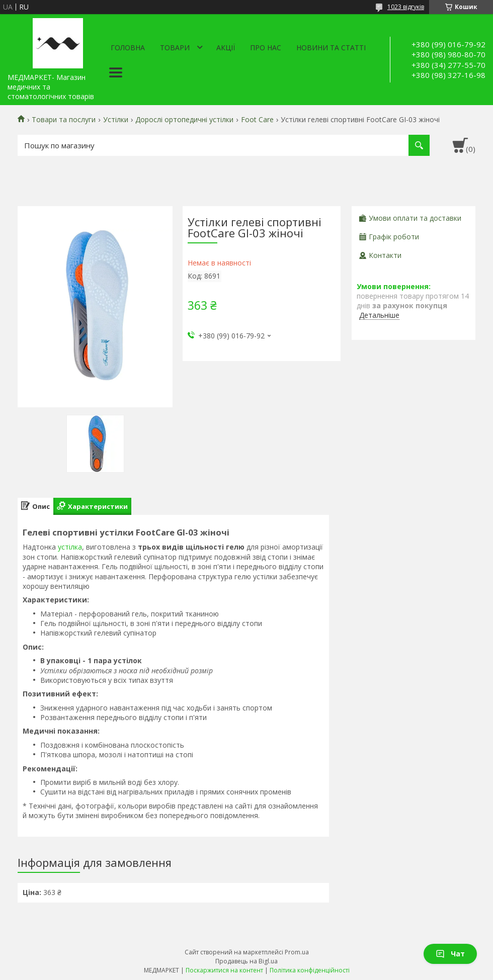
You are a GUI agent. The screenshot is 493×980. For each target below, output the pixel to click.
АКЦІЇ (226, 48)
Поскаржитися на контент (224, 970)
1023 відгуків (406, 7)
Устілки (116, 120)
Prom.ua (297, 952)
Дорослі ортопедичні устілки (184, 120)
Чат (450, 954)
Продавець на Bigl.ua (247, 961)
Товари (175, 48)
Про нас (266, 48)
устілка (70, 547)
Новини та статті (331, 48)
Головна (128, 48)
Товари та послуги (64, 120)
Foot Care (257, 120)
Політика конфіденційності (310, 970)
